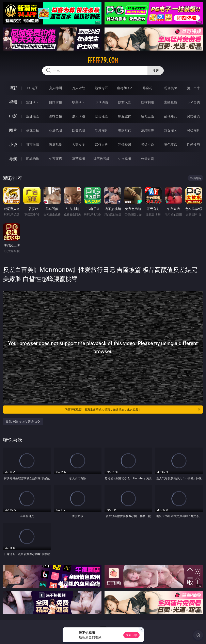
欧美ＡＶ (79, 102)
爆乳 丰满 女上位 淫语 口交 (23, 422)
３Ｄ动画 (101, 102)
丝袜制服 (147, 102)
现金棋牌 (171, 88)
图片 (13, 130)
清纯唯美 (147, 130)
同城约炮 (33, 159)
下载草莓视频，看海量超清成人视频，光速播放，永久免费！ (133, 410)
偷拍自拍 (56, 116)
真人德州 (56, 88)
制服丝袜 (125, 116)
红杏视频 (125, 159)
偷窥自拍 (33, 130)
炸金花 (147, 88)
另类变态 (193, 116)
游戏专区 (101, 88)
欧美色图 (79, 130)
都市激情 (33, 145)
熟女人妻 (125, 102)
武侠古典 (101, 145)
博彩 (13, 88)
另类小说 (147, 145)
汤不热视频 (101, 159)
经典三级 (147, 116)
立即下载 (131, 635)
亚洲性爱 (33, 116)
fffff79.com (103, 60)
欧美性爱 (101, 116)
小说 (13, 144)
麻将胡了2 (124, 88)
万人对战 (79, 88)
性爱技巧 (193, 145)
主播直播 (171, 102)
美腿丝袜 (125, 130)
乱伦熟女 (171, 116)
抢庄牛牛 (193, 88)
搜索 (156, 71)
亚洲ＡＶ (33, 102)
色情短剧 (147, 159)
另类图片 (193, 130)
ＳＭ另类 (193, 102)
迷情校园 (125, 145)
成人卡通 (79, 116)
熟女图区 (171, 130)
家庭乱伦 (56, 145)
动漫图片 (101, 130)
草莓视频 (79, 159)
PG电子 (33, 88)
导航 (13, 159)
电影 (13, 116)
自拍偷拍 (56, 102)
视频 (13, 102)
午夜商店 (56, 159)
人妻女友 (79, 145)
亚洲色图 (56, 130)
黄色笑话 (171, 145)
